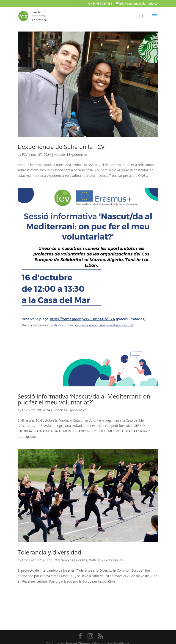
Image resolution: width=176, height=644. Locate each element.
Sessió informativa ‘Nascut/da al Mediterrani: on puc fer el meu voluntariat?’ (84, 399)
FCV (25, 154)
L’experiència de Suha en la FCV (61, 147)
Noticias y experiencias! (106, 560)
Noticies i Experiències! (71, 154)
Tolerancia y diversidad (49, 552)
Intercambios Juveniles (70, 560)
